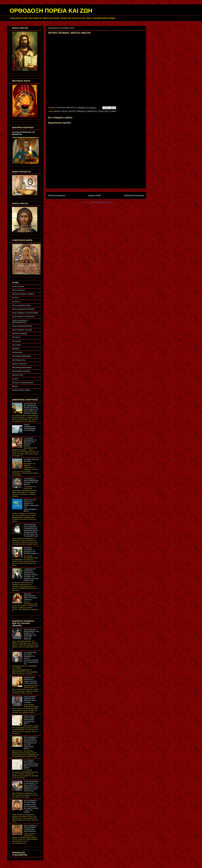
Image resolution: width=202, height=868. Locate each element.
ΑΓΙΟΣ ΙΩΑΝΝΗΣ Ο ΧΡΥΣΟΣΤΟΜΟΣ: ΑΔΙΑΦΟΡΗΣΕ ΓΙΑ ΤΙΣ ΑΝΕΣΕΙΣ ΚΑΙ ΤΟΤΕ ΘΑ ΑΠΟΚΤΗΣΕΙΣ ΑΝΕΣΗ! (31, 743)
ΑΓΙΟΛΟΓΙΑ (16, 302)
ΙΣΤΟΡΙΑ (15, 379)
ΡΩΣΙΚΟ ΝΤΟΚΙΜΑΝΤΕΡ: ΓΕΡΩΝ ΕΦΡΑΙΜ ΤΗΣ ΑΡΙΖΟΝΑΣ (30, 428)
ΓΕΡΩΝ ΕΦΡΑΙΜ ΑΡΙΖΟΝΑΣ (22, 326)
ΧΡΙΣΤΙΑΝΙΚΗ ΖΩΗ (19, 360)
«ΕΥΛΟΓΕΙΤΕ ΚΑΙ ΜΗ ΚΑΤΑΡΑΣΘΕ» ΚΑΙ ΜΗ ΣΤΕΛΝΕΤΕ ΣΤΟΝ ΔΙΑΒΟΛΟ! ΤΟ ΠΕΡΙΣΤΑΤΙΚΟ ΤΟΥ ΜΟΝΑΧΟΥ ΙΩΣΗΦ (31, 408)
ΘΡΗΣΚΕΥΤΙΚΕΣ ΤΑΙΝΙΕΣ (21, 390)
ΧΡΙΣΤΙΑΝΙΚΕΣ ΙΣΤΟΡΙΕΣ (21, 371)
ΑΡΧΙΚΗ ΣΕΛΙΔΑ (18, 287)
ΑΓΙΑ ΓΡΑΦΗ (16, 345)
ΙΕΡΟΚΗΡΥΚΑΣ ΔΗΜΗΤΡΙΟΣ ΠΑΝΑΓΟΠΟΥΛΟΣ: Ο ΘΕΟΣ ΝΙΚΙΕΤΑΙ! (30, 680)
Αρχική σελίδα (95, 195)
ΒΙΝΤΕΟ (57, 111)
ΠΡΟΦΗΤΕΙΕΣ (17, 352)
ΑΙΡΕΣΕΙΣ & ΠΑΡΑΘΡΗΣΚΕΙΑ (23, 383)
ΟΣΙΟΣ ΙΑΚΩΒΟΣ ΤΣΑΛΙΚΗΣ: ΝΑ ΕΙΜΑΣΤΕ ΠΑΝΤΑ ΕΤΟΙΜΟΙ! (30, 700)
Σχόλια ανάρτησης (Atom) (101, 202)
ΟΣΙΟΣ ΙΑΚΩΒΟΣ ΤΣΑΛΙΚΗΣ (22, 330)
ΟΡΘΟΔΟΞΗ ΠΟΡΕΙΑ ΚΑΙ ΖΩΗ (51, 11)
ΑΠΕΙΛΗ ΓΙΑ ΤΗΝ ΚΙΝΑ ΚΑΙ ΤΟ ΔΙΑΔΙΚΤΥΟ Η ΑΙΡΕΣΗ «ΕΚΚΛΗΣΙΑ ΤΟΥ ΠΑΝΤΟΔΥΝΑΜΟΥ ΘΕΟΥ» (31, 506)
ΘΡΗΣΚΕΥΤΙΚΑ (18, 375)
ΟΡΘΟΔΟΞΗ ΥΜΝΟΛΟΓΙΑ (87, 111)
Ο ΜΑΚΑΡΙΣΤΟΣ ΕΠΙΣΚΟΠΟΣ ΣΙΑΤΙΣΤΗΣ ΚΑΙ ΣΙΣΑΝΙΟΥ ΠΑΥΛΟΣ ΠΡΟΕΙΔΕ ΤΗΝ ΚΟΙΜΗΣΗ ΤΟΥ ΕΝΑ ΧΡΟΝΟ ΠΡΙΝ (31, 575)
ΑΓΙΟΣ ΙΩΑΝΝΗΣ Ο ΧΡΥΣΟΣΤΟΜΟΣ (25, 313)
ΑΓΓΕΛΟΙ (15, 298)
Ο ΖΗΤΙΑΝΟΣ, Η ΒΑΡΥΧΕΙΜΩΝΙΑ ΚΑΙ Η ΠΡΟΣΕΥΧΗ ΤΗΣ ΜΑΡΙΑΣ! (31, 482)
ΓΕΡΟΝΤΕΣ (16, 337)
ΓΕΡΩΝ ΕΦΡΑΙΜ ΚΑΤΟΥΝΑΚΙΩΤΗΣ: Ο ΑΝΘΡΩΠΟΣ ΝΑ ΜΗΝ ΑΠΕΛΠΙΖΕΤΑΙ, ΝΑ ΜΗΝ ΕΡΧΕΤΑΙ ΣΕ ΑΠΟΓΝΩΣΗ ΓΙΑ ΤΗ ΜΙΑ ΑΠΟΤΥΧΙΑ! (31, 530)
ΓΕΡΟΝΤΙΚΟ (16, 341)
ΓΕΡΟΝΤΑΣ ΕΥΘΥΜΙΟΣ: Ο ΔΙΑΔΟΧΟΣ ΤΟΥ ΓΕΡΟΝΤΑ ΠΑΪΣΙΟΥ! (31, 551)
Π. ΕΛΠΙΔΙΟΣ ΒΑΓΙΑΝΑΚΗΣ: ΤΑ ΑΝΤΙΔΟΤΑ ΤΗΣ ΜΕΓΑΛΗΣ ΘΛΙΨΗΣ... (30, 442)
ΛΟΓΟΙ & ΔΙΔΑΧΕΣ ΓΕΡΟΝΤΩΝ (23, 309)
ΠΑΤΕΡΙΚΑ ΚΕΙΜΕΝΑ (20, 334)
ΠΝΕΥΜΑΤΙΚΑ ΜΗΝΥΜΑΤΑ (22, 368)
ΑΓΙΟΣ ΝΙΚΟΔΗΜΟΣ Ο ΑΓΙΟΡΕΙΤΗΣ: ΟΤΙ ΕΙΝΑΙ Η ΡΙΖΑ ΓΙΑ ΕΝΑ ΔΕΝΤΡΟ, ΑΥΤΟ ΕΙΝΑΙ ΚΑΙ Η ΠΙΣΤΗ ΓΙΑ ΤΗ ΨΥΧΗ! (31, 786)
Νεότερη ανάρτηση (57, 195)
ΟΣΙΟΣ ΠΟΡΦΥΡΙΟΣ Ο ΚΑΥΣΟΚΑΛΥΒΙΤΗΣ (20, 321)
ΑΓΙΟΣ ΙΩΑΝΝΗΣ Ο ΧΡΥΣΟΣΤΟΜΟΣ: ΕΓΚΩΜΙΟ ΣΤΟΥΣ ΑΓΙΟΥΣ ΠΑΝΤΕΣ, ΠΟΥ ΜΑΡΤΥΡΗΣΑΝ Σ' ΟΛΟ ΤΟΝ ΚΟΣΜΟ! (31, 806)
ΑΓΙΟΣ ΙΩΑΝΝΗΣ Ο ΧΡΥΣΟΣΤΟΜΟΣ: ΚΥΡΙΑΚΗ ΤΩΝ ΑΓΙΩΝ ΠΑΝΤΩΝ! (31, 829)
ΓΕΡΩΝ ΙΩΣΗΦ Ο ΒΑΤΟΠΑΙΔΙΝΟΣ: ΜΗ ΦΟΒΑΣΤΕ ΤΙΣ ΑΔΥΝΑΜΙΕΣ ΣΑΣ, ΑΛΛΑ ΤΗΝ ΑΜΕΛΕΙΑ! (31, 634)
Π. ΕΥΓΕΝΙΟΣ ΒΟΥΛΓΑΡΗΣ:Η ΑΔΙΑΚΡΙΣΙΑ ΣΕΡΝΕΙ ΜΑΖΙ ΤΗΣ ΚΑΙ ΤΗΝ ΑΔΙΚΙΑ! (31, 764)
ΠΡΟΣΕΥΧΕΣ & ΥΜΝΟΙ (107, 111)
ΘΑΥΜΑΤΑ (16, 349)
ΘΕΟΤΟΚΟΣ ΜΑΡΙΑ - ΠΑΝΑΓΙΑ (23, 294)
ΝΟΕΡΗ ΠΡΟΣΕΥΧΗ (19, 364)
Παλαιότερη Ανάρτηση (134, 195)
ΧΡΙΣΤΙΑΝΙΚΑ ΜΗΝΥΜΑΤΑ (21, 356)
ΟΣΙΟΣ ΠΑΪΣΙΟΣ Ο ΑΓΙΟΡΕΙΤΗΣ (23, 317)
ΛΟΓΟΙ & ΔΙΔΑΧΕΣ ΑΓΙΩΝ (21, 305)
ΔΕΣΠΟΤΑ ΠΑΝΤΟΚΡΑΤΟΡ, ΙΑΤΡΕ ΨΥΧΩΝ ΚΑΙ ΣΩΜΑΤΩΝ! (30, 597)
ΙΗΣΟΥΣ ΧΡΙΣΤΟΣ (68, 111)
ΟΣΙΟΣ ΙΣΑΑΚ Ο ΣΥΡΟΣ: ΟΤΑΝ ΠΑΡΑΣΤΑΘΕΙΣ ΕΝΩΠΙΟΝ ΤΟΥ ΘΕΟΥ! (29, 720)
